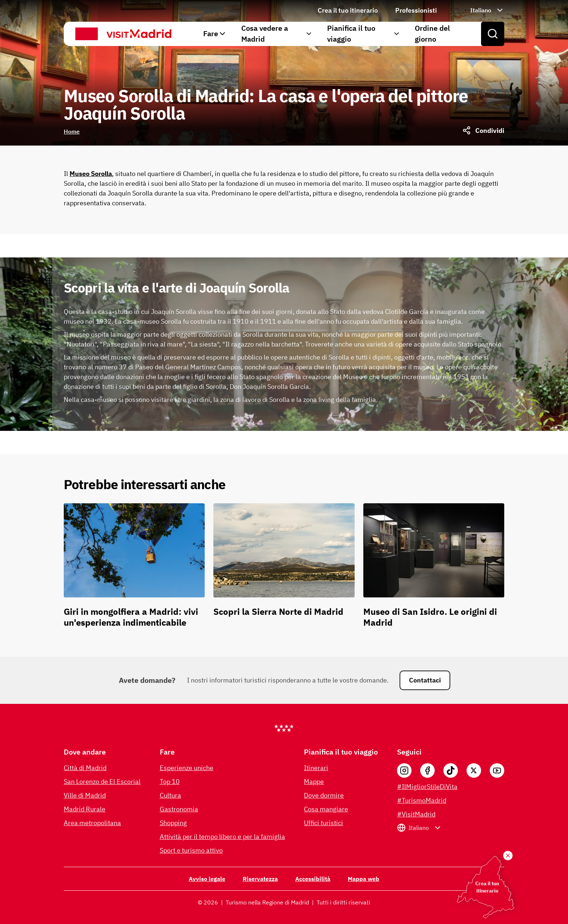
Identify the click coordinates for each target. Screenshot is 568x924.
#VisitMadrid (416, 814)
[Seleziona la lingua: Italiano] (479, 10)
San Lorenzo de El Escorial (102, 782)
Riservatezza (260, 879)
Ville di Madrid (85, 795)
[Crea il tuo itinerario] (508, 856)
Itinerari (316, 768)
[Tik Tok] (451, 770)
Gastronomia (179, 809)
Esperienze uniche (187, 768)
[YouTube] (497, 770)
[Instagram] (404, 770)
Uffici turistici (323, 823)
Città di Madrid (85, 768)
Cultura (170, 795)
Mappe (314, 782)
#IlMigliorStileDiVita (427, 787)
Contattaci (425, 680)
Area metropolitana (92, 823)
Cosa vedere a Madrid (277, 33)
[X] (474, 770)
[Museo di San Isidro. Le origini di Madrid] (434, 568)
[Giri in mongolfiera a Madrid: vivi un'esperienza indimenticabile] (134, 568)
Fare (215, 33)
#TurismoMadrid (422, 800)
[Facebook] (427, 770)
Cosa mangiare (326, 809)
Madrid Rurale (85, 809)
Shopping (173, 823)
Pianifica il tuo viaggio (364, 33)
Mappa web (364, 879)
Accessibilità (313, 879)
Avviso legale (207, 879)
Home (72, 131)
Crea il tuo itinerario (348, 10)
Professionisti (416, 10)
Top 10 (170, 782)
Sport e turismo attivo (191, 850)
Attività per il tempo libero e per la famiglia (222, 837)
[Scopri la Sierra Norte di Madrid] (284, 568)
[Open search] (493, 34)
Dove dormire (324, 795)
